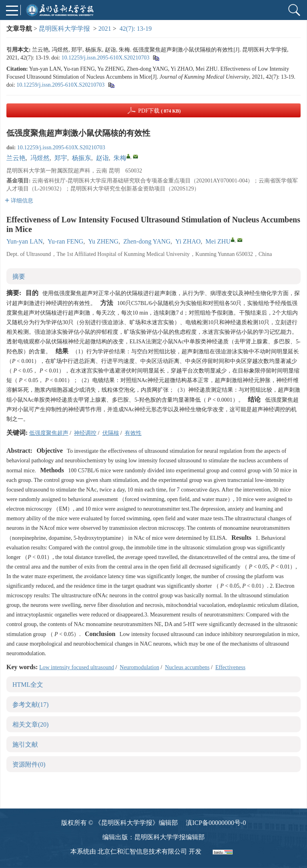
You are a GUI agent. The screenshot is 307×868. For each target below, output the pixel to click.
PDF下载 (159, 111)
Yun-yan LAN (25, 241)
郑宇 (61, 158)
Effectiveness (230, 667)
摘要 (19, 276)
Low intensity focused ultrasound (77, 667)
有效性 (133, 433)
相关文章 (31, 724)
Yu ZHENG (103, 241)
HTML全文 (28, 685)
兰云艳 (16, 158)
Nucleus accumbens (187, 667)
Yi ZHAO (188, 241)
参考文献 (31, 705)
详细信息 (19, 201)
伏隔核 (111, 433)
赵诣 (102, 158)
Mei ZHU (218, 241)
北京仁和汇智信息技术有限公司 (142, 851)
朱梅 (120, 158)
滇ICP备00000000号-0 (216, 823)
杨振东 (82, 158)
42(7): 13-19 (136, 29)
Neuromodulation (140, 667)
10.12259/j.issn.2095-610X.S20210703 (106, 58)
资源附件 (29, 764)
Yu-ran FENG (65, 241)
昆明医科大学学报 (64, 29)
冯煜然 (40, 158)
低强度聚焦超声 (49, 433)
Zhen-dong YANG (147, 241)
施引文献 (25, 744)
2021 (105, 29)
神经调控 (85, 433)
